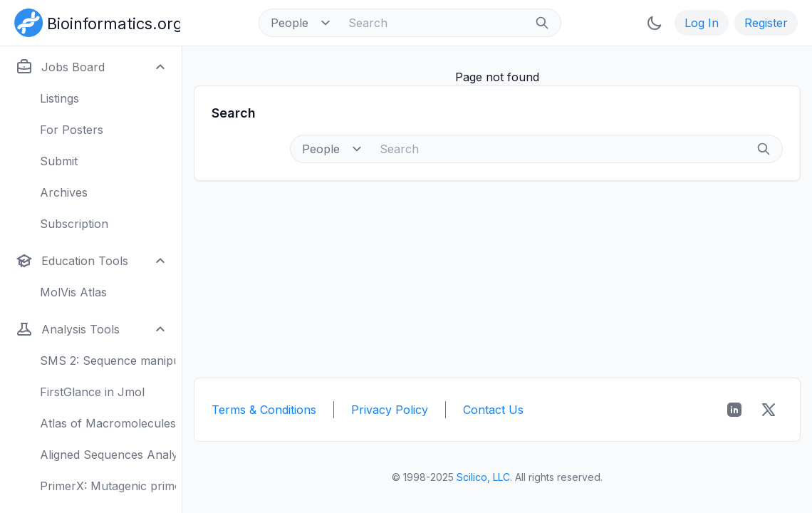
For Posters (72, 130)
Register (766, 23)
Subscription (74, 224)
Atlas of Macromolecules (108, 423)
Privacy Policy (390, 410)
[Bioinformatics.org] (94, 21)
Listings (59, 98)
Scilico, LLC (483, 477)
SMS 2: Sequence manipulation (108, 361)
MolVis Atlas (73, 292)
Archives (64, 192)
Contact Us (493, 410)
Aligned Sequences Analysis (108, 455)
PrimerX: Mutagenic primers (108, 486)
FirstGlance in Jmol (92, 392)
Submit (59, 161)
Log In (702, 23)
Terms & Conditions (264, 410)
